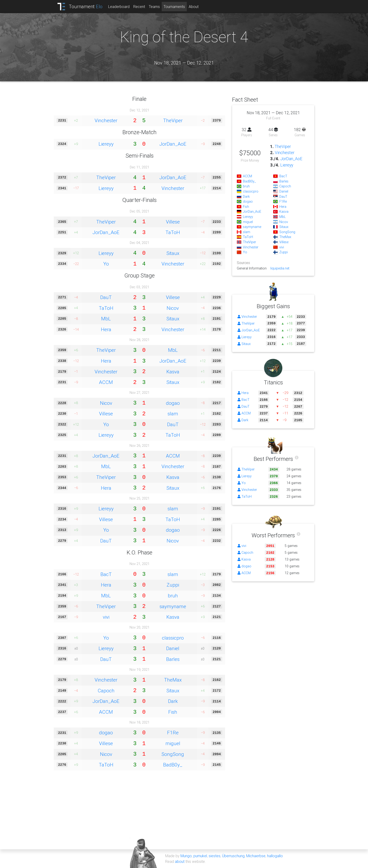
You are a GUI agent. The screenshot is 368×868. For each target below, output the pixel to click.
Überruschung (233, 856)
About (194, 7)
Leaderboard (119, 7)
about (180, 861)
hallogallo (275, 856)
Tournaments (174, 7)
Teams (154, 7)
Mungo (186, 856)
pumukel (200, 856)
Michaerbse (256, 856)
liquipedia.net (280, 268)
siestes (215, 856)
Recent (139, 7)
